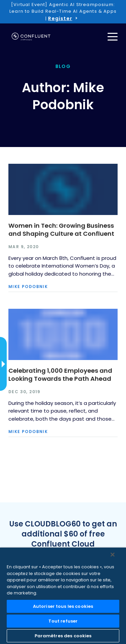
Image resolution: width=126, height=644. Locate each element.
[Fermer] (113, 555)
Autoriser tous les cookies (63, 606)
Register (60, 18)
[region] (63, 596)
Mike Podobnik (28, 287)
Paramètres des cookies (63, 636)
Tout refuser (63, 621)
